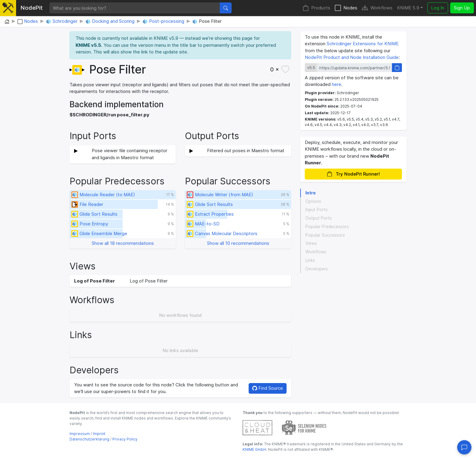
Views (311, 243)
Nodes (346, 8)
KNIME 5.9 (408, 8)
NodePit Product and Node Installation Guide (352, 57)
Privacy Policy (125, 439)
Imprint (99, 434)
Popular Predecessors (327, 227)
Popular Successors (325, 235)
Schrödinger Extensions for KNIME (363, 44)
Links (310, 260)
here (337, 84)
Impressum (80, 434)
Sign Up (462, 8)
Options (313, 201)
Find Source (268, 388)
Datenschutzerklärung (89, 439)
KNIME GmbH (254, 449)
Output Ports (319, 218)
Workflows (377, 8)
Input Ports (316, 210)
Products (316, 8)
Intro (311, 193)
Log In (438, 8)
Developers (317, 269)
